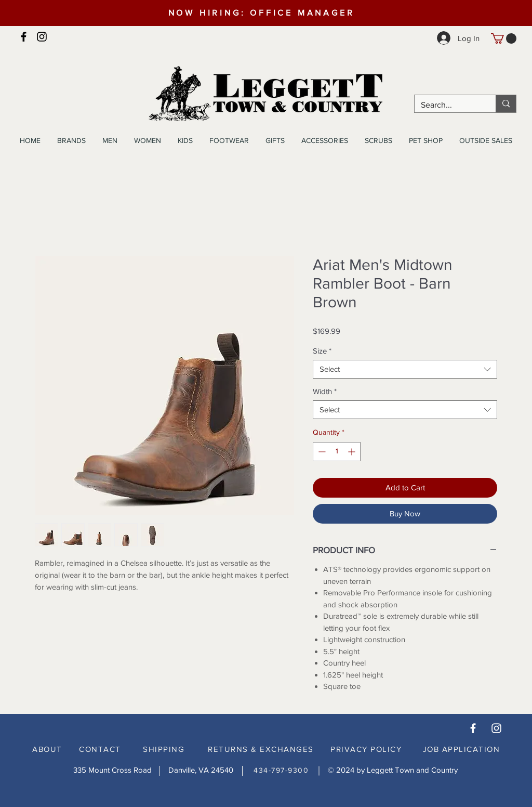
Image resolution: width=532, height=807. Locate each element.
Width (325, 391)
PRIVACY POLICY (366, 749)
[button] (504, 38)
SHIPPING (164, 749)
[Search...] (447, 105)
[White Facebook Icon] (473, 728)
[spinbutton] (337, 452)
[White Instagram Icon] (496, 728)
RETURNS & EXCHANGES (261, 749)
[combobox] (405, 369)
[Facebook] (24, 37)
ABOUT (47, 749)
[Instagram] (42, 37)
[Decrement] (321, 452)
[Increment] (353, 452)
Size (322, 351)
